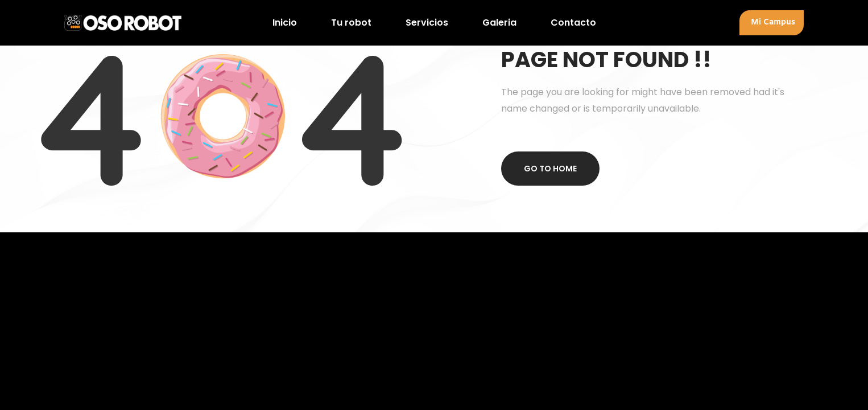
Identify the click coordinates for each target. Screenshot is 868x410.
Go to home (550, 169)
